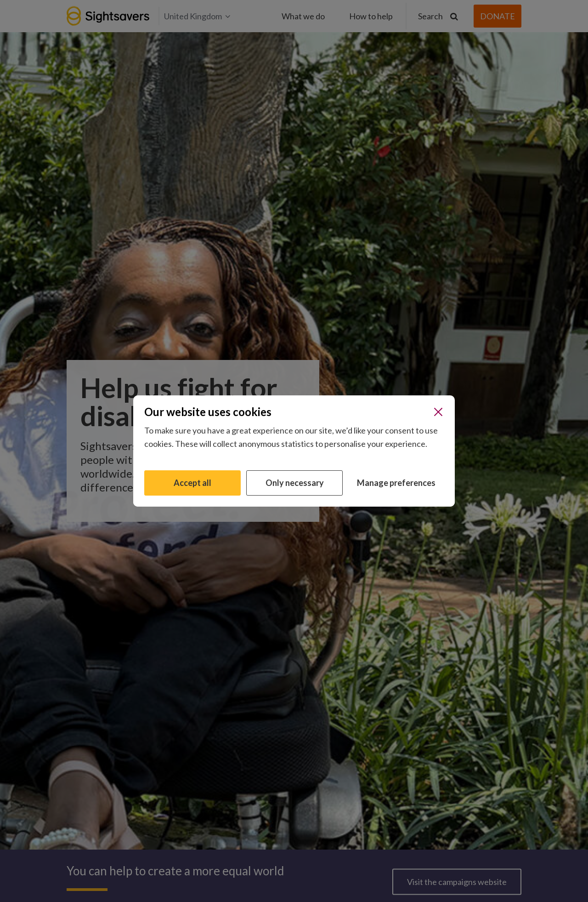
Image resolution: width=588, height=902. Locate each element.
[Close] (438, 412)
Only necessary (295, 483)
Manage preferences (396, 483)
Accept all (192, 483)
